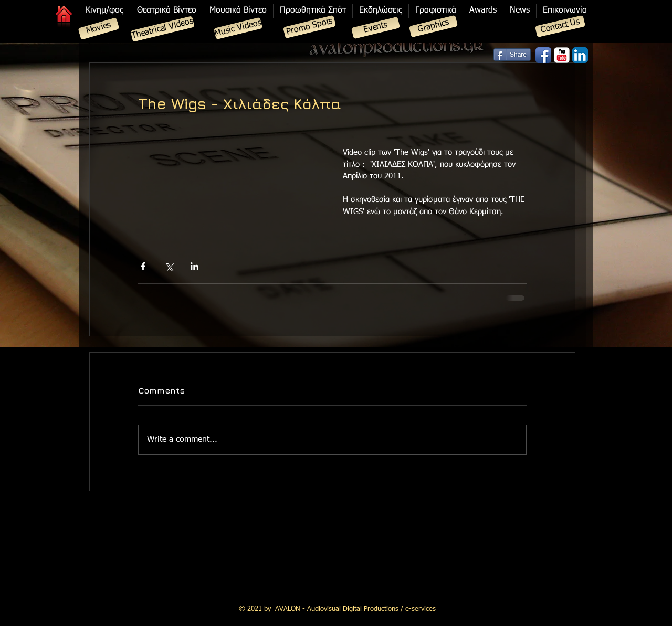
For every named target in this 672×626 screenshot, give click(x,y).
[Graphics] (434, 26)
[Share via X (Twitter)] (169, 266)
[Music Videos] (238, 29)
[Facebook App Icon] (543, 55)
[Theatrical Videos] (162, 29)
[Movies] (98, 29)
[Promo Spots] (309, 27)
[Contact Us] (560, 26)
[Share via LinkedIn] (195, 266)
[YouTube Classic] (562, 55)
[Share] (512, 55)
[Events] (376, 28)
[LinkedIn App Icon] (580, 55)
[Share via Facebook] (143, 266)
